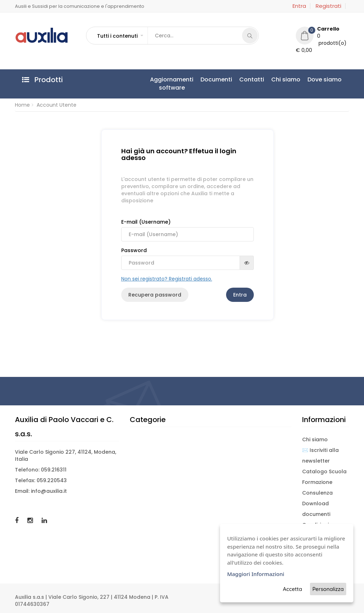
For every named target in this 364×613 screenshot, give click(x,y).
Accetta (293, 589)
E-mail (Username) (188, 230)
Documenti (216, 79)
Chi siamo (286, 79)
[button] (120, 36)
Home (22, 105)
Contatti (252, 79)
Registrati (328, 6)
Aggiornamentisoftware (172, 84)
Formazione (317, 482)
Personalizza (328, 589)
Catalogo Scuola (324, 471)
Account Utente (57, 105)
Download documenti (316, 509)
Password (188, 258)
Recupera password (155, 295)
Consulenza (317, 493)
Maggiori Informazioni (256, 574)
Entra (299, 6)
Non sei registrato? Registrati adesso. (167, 279)
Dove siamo (325, 79)
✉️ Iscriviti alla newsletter (320, 455)
